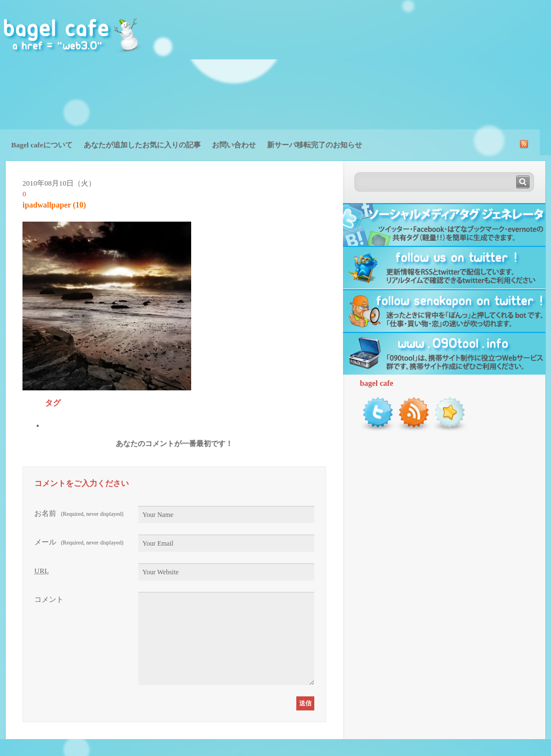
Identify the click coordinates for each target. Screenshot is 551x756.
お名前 (79, 513)
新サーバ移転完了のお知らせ (315, 145)
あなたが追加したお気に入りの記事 (142, 145)
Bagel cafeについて (42, 145)
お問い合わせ (234, 145)
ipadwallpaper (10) (54, 205)
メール (79, 542)
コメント (49, 599)
